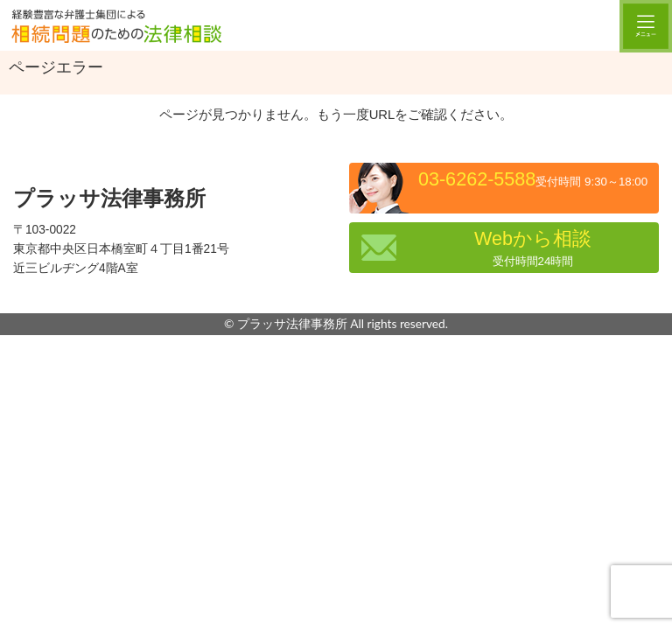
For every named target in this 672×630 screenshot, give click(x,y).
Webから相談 (533, 248)
